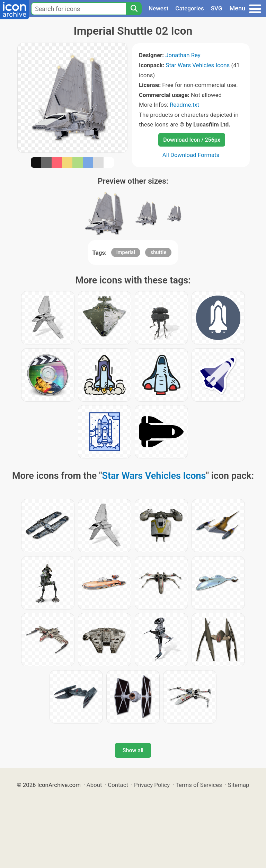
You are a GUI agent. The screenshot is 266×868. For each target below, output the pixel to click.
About (94, 785)
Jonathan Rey (183, 55)
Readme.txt (184, 105)
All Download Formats (191, 155)
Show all (133, 750)
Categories (190, 8)
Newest (158, 8)
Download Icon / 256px (192, 140)
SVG (217, 8)
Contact (118, 785)
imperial (126, 252)
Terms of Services (199, 785)
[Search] (134, 9)
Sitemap (239, 785)
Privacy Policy (152, 785)
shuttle (158, 252)
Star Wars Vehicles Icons (198, 65)
